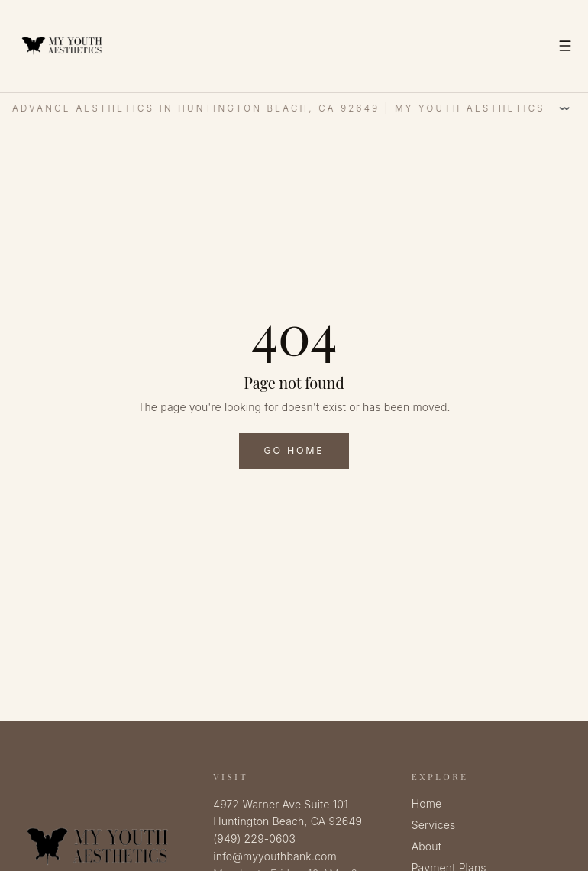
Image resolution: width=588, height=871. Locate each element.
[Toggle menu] (565, 46)
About (426, 846)
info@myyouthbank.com (275, 856)
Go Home (294, 450)
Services (434, 825)
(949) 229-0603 (254, 839)
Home (427, 803)
